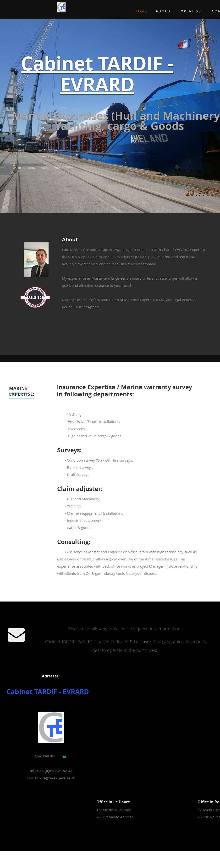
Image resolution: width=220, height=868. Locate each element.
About (163, 11)
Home (141, 11)
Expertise (190, 11)
